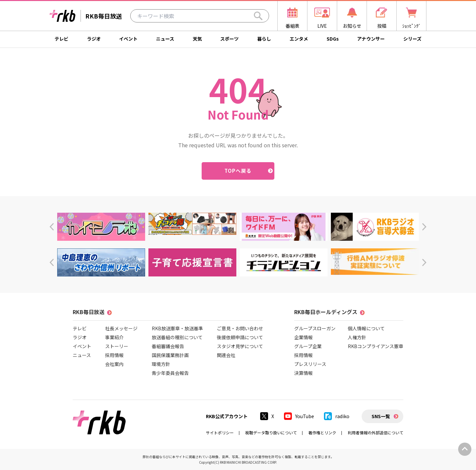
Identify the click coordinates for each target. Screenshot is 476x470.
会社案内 (114, 364)
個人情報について (366, 328)
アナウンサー (371, 39)
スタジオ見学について (240, 346)
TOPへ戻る (238, 171)
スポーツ (229, 39)
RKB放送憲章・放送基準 (177, 328)
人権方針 (357, 337)
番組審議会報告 (168, 346)
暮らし (264, 39)
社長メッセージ (121, 328)
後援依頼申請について (240, 337)
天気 (197, 39)
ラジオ (94, 39)
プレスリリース (310, 364)
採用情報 (114, 355)
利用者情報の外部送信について (376, 433)
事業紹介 (114, 337)
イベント (128, 39)
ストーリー (117, 346)
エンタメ (299, 39)
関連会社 (226, 355)
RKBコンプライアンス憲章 (376, 346)
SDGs (333, 39)
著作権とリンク (322, 433)
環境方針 (161, 364)
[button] (52, 227)
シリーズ (412, 39)
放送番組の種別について (177, 337)
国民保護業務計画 (170, 355)
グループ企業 (308, 346)
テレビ (61, 39)
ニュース (165, 39)
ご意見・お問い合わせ (240, 328)
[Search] (258, 16)
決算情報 (303, 373)
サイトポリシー (220, 433)
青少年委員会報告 (170, 373)
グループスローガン (315, 328)
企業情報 (303, 337)
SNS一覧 (381, 416)
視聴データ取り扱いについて (271, 433)
